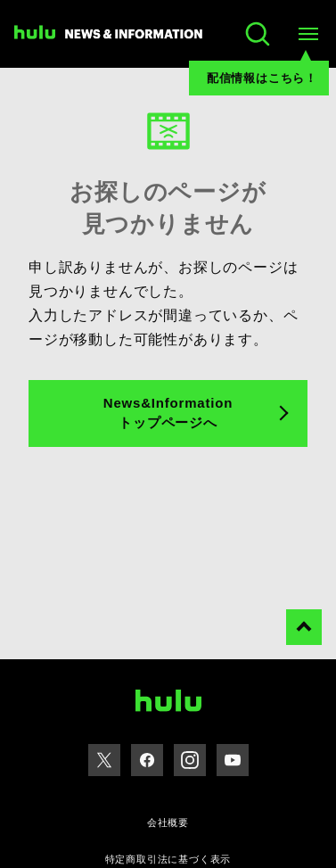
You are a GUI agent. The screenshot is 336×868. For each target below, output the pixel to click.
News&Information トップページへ (168, 413)
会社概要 (168, 823)
